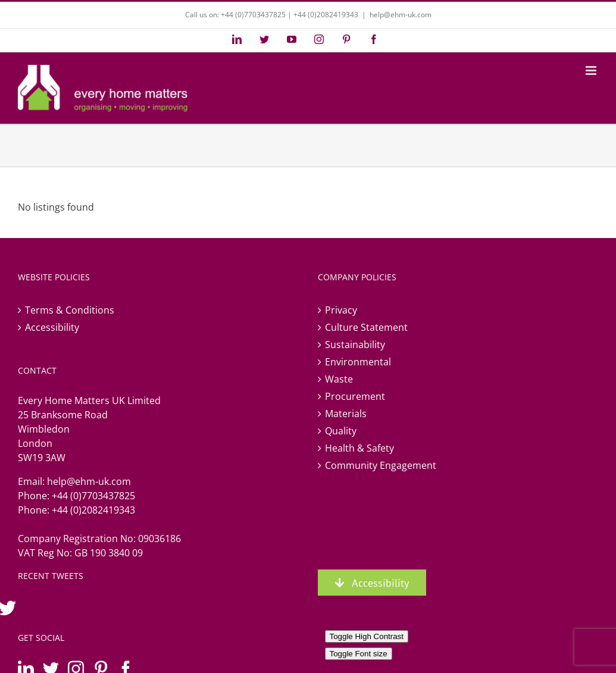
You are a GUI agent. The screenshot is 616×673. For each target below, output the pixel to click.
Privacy (341, 310)
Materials (346, 414)
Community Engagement (381, 465)
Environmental (358, 362)
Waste (339, 379)
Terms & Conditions (70, 310)
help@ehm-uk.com (401, 15)
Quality (341, 431)
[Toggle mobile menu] (592, 71)
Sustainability (355, 345)
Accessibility (52, 327)
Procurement (355, 396)
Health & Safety (359, 448)
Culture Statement (366, 327)
